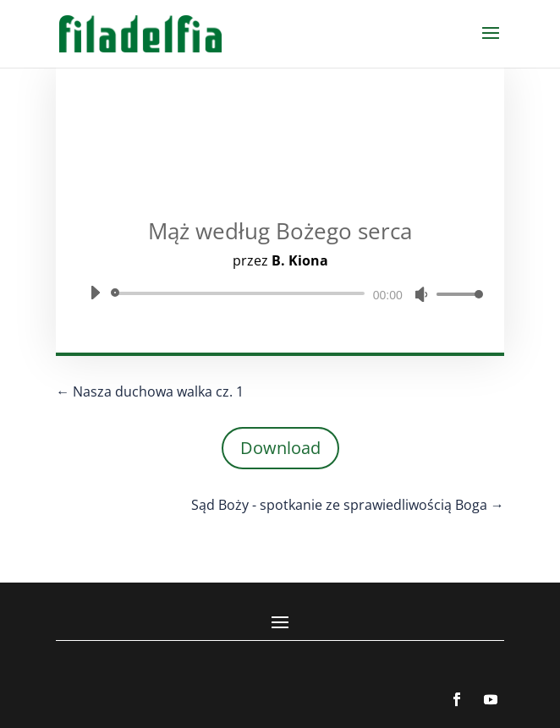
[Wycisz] (421, 294)
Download (280, 448)
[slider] (241, 293)
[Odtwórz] (95, 293)
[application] (280, 293)
